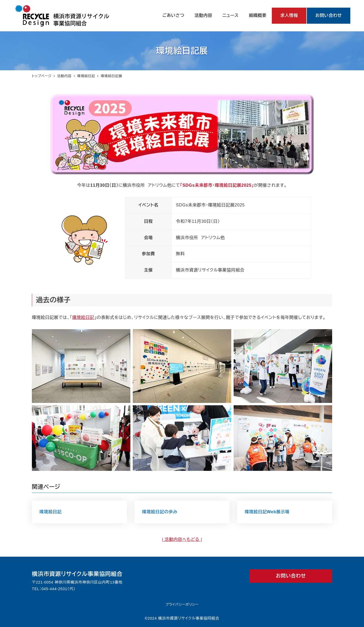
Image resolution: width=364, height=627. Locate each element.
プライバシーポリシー (182, 604)
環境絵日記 (83, 317)
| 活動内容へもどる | (182, 539)
